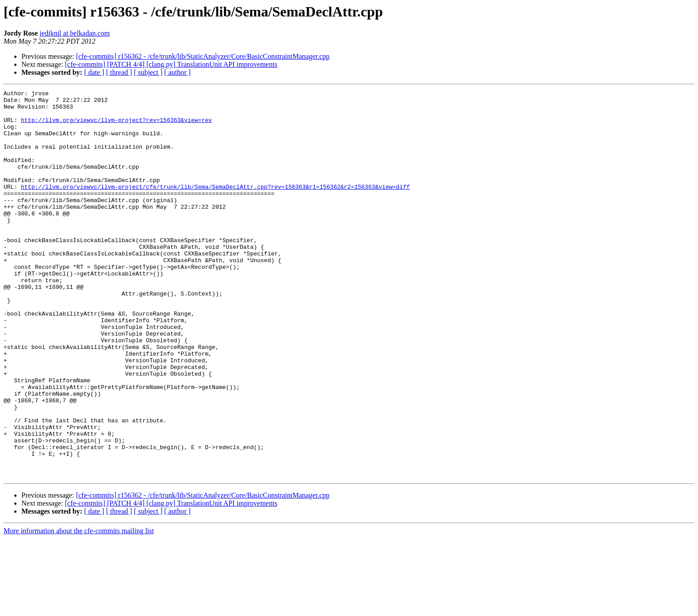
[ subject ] (148, 72)
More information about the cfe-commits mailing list (79, 608)
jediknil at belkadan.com (75, 33)
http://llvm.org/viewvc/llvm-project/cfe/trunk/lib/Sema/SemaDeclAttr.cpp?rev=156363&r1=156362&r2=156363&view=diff (215, 207)
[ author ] (178, 72)
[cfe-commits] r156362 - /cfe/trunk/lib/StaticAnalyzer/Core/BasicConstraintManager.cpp (203, 56)
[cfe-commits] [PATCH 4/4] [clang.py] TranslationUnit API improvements (171, 64)
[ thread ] (119, 72)
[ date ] (94, 72)
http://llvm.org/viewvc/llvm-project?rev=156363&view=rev (116, 126)
